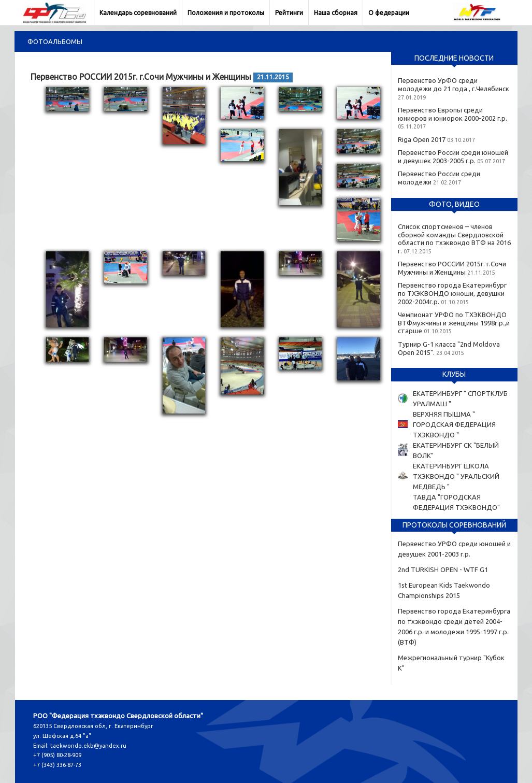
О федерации (389, 13)
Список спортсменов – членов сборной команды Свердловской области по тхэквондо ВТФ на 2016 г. (454, 239)
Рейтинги (289, 13)
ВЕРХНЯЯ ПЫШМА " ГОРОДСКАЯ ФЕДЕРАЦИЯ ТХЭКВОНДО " (454, 424)
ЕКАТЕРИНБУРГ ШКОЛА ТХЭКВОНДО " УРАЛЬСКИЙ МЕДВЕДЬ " (456, 476)
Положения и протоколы (226, 13)
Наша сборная (336, 13)
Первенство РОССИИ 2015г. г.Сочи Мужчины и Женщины (452, 268)
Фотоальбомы (55, 41)
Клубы (454, 374)
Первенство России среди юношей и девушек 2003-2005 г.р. (453, 156)
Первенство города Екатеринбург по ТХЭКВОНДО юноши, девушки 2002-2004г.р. (452, 293)
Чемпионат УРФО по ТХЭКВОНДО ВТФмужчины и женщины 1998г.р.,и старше (454, 323)
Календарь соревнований (138, 13)
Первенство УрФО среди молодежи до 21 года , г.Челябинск (454, 84)
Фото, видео (454, 204)
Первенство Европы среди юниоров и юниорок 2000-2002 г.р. (452, 114)
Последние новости (454, 58)
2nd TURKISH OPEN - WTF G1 (443, 570)
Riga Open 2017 (422, 139)
